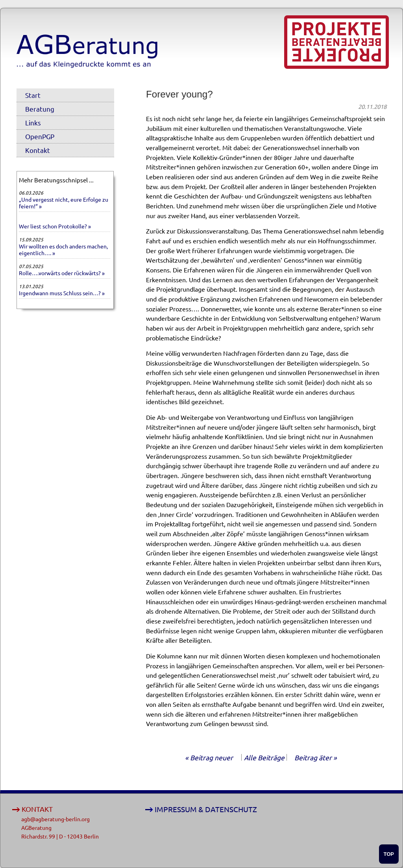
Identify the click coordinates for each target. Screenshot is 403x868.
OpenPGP (40, 136)
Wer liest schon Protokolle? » (55, 226)
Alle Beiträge (264, 757)
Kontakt (38, 150)
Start (33, 95)
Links (33, 122)
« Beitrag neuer (209, 757)
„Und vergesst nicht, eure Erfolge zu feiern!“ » (64, 203)
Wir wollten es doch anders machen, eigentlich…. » (63, 249)
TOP (389, 854)
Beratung (40, 109)
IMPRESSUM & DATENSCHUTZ (206, 809)
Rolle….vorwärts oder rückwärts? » (62, 273)
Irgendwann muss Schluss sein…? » (62, 293)
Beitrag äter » (316, 757)
